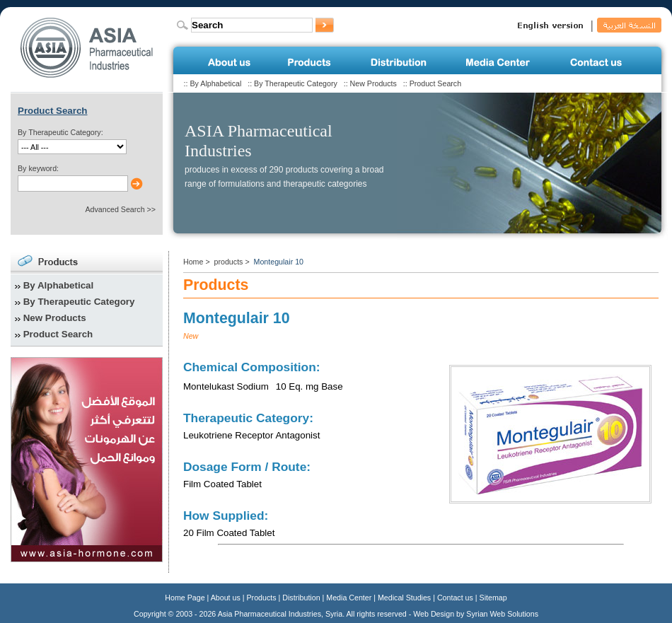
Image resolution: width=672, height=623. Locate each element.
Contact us (455, 598)
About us (226, 598)
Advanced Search (115, 209)
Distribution (301, 598)
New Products (373, 83)
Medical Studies (404, 598)
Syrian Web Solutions (502, 614)
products (229, 262)
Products (262, 598)
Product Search (435, 83)
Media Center (349, 598)
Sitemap (493, 598)
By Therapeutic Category (296, 83)
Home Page (185, 598)
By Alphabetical (215, 83)
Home (193, 262)
